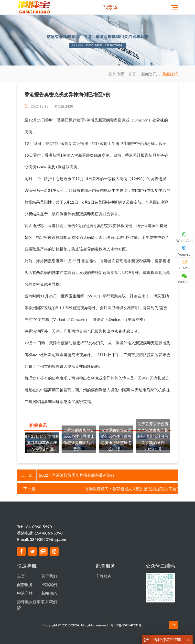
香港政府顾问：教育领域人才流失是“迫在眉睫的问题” (131, 489)
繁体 (113, 7)
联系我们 (49, 597)
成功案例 (49, 583)
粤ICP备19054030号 (126, 620)
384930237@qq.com (48, 539)
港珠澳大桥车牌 (29, 600)
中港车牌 (25, 590)
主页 (21, 575)
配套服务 (25, 583)
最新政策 (170, 74)
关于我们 (49, 575)
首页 (132, 74)
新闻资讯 (149, 74)
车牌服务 (104, 575)
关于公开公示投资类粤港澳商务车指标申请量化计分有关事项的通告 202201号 (153, 436)
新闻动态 (49, 590)
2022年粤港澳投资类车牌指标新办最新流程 (77, 475)
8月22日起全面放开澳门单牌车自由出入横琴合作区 (42, 442)
